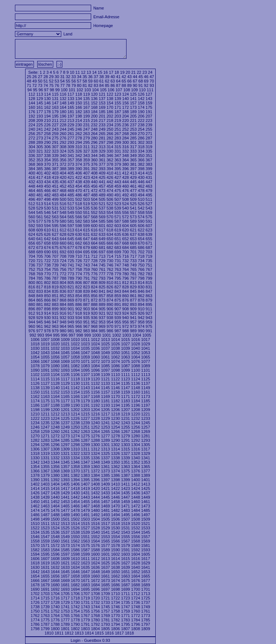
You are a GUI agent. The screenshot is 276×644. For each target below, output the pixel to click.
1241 (105, 423)
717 (133, 256)
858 (110, 296)
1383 (85, 475)
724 (63, 261)
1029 (145, 344)
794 (110, 278)
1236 (55, 423)
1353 (145, 462)
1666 (35, 580)
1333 (65, 458)
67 (135, 81)
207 (149, 116)
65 (124, 81)
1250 (75, 427)
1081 (65, 366)
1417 (65, 488)
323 (55, 151)
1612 (95, 559)
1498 (35, 519)
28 (46, 77)
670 (141, 243)
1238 (75, 423)
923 (118, 313)
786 (47, 278)
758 (79, 269)
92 (146, 85)
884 (63, 304)
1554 (115, 537)
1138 (35, 388)
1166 (75, 396)
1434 (115, 493)
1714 (35, 598)
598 (79, 226)
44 (135, 77)
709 (71, 256)
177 (39, 112)
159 (149, 103)
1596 (55, 554)
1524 (55, 528)
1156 (95, 392)
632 (94, 234)
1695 (85, 589)
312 (94, 147)
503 (86, 199)
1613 (105, 559)
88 (124, 85)
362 (110, 160)
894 (141, 304)
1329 (145, 453)
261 (71, 134)
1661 (105, 576)
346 (110, 156)
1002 (117, 335)
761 (102, 269)
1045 (65, 353)
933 (71, 318)
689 (39, 252)
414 (141, 173)
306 (47, 147)
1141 (65, 388)
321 (39, 151)
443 (118, 182)
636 (125, 234)
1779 (85, 620)
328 (94, 151)
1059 (85, 357)
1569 (145, 541)
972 (125, 326)
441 (102, 182)
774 (79, 274)
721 (39, 261)
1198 (35, 410)
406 (79, 173)
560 (32, 217)
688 (32, 252)
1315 (125, 449)
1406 (75, 484)
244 (63, 129)
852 (63, 296)
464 (32, 191)
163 (55, 107)
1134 (115, 383)
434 (47, 182)
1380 (55, 475)
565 (71, 217)
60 (96, 81)
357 (71, 160)
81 (85, 85)
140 (125, 99)
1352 (136, 462)
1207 (125, 410)
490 (110, 195)
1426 (35, 493)
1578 (115, 545)
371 (55, 164)
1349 (105, 462)
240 (32, 129)
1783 (125, 620)
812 (125, 283)
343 (86, 156)
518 (79, 204)
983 (86, 331)
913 (39, 313)
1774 (35, 620)
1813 (79, 633)
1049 (105, 353)
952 (94, 322)
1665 (145, 576)
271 (149, 134)
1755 (85, 611)
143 (149, 99)
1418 (75, 488)
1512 (55, 524)
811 (118, 283)
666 (110, 243)
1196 (136, 405)
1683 (85, 585)
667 (118, 243)
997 (72, 335)
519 (86, 204)
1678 (35, 585)
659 (55, 243)
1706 (75, 594)
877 (133, 300)
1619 (45, 563)
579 (55, 221)
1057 (65, 357)
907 (118, 309)
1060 (95, 357)
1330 (35, 458)
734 (141, 261)
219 (118, 120)
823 (86, 287)
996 (64, 335)
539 (118, 208)
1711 (125, 594)
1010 (75, 340)
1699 (125, 589)
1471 (125, 506)
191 (149, 112)
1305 (145, 445)
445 (133, 182)
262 (79, 134)
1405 (65, 484)
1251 (85, 427)
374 (79, 164)
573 (133, 217)
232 (94, 125)
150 (79, 103)
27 (40, 77)
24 (150, 72)
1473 (145, 506)
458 (110, 186)
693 (71, 252)
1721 (105, 598)
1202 (75, 410)
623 (149, 230)
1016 (136, 340)
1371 (85, 471)
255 (149, 129)
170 (110, 107)
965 (71, 326)
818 (47, 287)
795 (118, 278)
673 (39, 248)
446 (141, 182)
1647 (85, 572)
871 (86, 300)
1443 (85, 497)
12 (83, 72)
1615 (125, 559)
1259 (45, 432)
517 (71, 204)
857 (102, 296)
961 (39, 326)
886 (79, 304)
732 (125, 261)
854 (79, 296)
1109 (105, 375)
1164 (55, 396)
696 (94, 252)
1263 (85, 432)
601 (102, 226)
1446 (115, 497)
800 (32, 283)
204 (125, 116)
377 (102, 164)
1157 (105, 392)
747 (118, 265)
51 (46, 81)
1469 (105, 506)
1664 (136, 576)
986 (110, 331)
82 (90, 85)
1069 (65, 361)
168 (94, 107)
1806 (115, 629)
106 (111, 90)
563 (55, 217)
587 (118, 221)
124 (125, 94)
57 (79, 81)
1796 (136, 624)
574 (141, 217)
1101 (145, 370)
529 (39, 208)
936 (94, 318)
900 (63, 309)
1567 (125, 541)
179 (55, 112)
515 (55, 204)
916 (63, 313)
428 (125, 177)
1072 (95, 361)
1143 (85, 388)
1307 (45, 449)
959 (149, 322)
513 (39, 204)
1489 (65, 515)
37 (96, 77)
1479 (85, 510)
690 (47, 252)
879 (149, 300)
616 (94, 230)
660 (63, 243)
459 (118, 186)
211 (55, 120)
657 (39, 243)
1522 (35, 528)
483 (55, 195)
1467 (85, 506)
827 (118, 287)
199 (86, 116)
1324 (95, 453)
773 (71, 274)
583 (86, 221)
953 (102, 322)
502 (79, 199)
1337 (105, 458)
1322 (75, 453)
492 (125, 195)
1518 (115, 524)
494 (141, 195)
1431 (85, 493)
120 (94, 94)
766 (141, 269)
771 (55, 274)
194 (47, 116)
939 (118, 318)
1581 (145, 545)
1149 (145, 388)
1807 (125, 629)
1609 (65, 559)
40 (113, 77)
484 (63, 195)
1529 (105, 528)
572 (125, 217)
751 (149, 265)
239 (149, 125)
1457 (105, 502)
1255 (125, 427)
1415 (45, 488)
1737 (145, 602)
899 (55, 309)
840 (94, 291)
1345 (65, 462)
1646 (75, 572)
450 (47, 186)
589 (133, 221)
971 (118, 326)
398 (141, 169)
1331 (45, 458)
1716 (55, 598)
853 (71, 296)
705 (39, 256)
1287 (85, 440)
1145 (105, 388)
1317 (145, 449)
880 (32, 304)
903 (86, 309)
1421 (105, 488)
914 (47, 313)
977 (39, 331)
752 (32, 269)
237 (133, 125)
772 (63, 274)
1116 (55, 379)
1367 (45, 471)
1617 (145, 559)
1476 (55, 510)
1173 (145, 396)
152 (94, 103)
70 (152, 81)
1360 (95, 467)
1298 (75, 445)
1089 (145, 366)
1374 (115, 471)
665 (102, 243)
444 (125, 182)
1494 (115, 515)
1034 (75, 348)
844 (125, 291)
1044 (55, 353)
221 (133, 120)
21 (133, 72)
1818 (129, 633)
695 (86, 252)
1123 (125, 379)
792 (94, 278)
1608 (55, 559)
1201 (65, 410)
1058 (75, 357)
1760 (136, 611)
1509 (145, 519)
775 (86, 274)
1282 (35, 440)
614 (79, 230)
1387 (125, 475)
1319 (45, 453)
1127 (45, 383)
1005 (147, 335)
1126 (35, 383)
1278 (115, 436)
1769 (105, 616)
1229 (105, 418)
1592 (136, 550)
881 (39, 304)
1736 (136, 602)
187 (118, 112)
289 (39, 142)
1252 (95, 427)
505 (102, 199)
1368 (55, 471)
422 (79, 177)
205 (133, 116)
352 (32, 160)
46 (146, 77)
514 (47, 204)
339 (55, 156)
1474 (35, 510)
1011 (85, 340)
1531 (125, 528)
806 (79, 283)
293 (71, 142)
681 (102, 248)
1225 (65, 418)
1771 (125, 616)
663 (86, 243)
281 (102, 138)
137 (102, 99)
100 (64, 90)
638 (141, 234)
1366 (35, 471)
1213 (65, 414)
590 (141, 221)
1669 (65, 580)
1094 (75, 370)
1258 (35, 432)
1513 (65, 524)
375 (86, 164)
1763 (45, 616)
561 (39, 217)
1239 (85, 423)
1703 (45, 594)
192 (32, 116)
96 (41, 90)
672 (32, 248)
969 (102, 326)
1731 (85, 602)
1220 (136, 414)
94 (30, 90)
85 (107, 85)
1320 (55, 453)
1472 (136, 506)
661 (71, 243)
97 (46, 90)
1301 (105, 445)
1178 (75, 401)
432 (32, 182)
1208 (136, 410)
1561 (65, 541)
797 (133, 278)
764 (125, 269)
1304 (136, 445)
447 (149, 182)
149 (71, 103)
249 (102, 129)
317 (133, 147)
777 (102, 274)
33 (74, 77)
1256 (136, 427)
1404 (55, 484)
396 (125, 169)
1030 (35, 348)
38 (101, 77)
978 (47, 331)
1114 (35, 379)
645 (71, 239)
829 (133, 287)
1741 (65, 607)
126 (141, 94)
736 (32, 265)
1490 (75, 515)
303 (149, 142)
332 (125, 151)
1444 (95, 497)
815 (149, 283)
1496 (136, 515)
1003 (127, 335)
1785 (145, 620)
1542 (115, 532)
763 (118, 269)
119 (86, 94)
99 (57, 90)
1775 (45, 620)
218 (110, 120)
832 (32, 291)
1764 (55, 616)
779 (118, 274)
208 (32, 120)
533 (71, 208)
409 (102, 173)
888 (94, 304)
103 (88, 90)
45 (141, 77)
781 (133, 274)
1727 (45, 602)
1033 (65, 348)
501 (71, 199)
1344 (55, 462)
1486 (35, 515)
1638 (115, 567)
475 (118, 191)
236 (125, 125)
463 (149, 186)
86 (113, 85)
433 (39, 182)
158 (141, 103)
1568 (136, 541)
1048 (95, 353)
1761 (145, 611)
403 (55, 173)
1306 (35, 449)
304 (32, 147)
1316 (136, 449)
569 (102, 217)
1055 (45, 357)
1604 (136, 554)
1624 (95, 563)
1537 (65, 532)
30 (57, 77)
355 (55, 160)
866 (47, 300)
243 (55, 129)
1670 (75, 580)
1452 (55, 502)
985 (102, 331)
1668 (55, 580)
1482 (115, 510)
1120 (95, 379)
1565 (105, 541)
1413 (145, 484)
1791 (85, 624)
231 (86, 125)
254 (141, 129)
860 (125, 296)
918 (79, 313)
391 (86, 169)
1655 (45, 576)
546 (47, 212)
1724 (136, 598)
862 (141, 296)
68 (141, 81)
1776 (55, 620)
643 (55, 239)
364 (125, 160)
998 (80, 335)
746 (110, 265)
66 (129, 81)
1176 (55, 401)
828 (125, 287)
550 (79, 212)
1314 (115, 449)
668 (125, 243)
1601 (105, 554)
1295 (45, 445)
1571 (45, 545)
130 (47, 99)
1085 (105, 366)
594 (47, 226)
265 (102, 134)
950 (79, 322)
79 (74, 85)
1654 (35, 576)
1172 (136, 396)
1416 (55, 488)
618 (110, 230)
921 (102, 313)
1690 (35, 589)
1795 (125, 624)
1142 (75, 388)
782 (141, 274)
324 (63, 151)
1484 (136, 510)
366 (141, 160)
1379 (45, 475)
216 (94, 120)
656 (32, 243)
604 (125, 226)
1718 (75, 598)
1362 (115, 467)
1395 (85, 480)
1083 (85, 366)
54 (62, 81)
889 (102, 304)
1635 (85, 567)
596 (63, 226)
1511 (45, 524)
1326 (115, 453)
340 (63, 156)
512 (32, 204)
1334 (75, 458)
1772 (136, 616)
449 (39, 186)
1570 (35, 545)
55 (68, 81)
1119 (85, 379)
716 (125, 256)
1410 (115, 484)
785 (39, 278)
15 (100, 72)
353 (39, 160)
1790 (75, 624)
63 (113, 81)
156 (125, 103)
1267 (125, 432)
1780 (95, 620)
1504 (95, 519)
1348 (95, 462)
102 (80, 90)
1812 (69, 633)
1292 (136, 440)
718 (141, 256)
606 (141, 226)
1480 (95, 510)
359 (86, 160)
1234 (35, 423)
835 (55, 291)
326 (79, 151)
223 (149, 120)
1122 (115, 379)
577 (39, 221)
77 (62, 85)
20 (128, 72)
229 (71, 125)
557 (133, 212)
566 (79, 217)
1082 (75, 366)
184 (94, 112)
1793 (105, 624)
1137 (145, 383)
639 (149, 234)
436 (63, 182)
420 (63, 177)
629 (71, 234)
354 (47, 160)
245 (71, 129)
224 (32, 125)
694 (79, 252)
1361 (105, 467)
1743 (85, 607)
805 (71, 283)
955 (118, 322)
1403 (45, 484)
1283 (45, 440)
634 (110, 234)
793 (102, 278)
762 (110, 269)
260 (63, 134)
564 (63, 217)
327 (86, 151)
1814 (89, 633)
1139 (45, 388)
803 (55, 283)
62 (107, 81)
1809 (145, 629)
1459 (125, 502)
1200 (55, 410)
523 (118, 204)
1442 (75, 497)
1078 (35, 366)
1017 (145, 340)
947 (55, 322)
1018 (35, 344)
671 (149, 243)
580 (63, 221)
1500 (55, 519)
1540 (95, 532)
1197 (145, 405)
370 (47, 164)
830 (141, 287)
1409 (105, 484)
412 (125, 173)
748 (125, 265)
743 (86, 265)
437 (71, 182)
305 (39, 147)
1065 (145, 357)
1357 (65, 467)
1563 (85, 541)
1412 (136, 484)
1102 (35, 375)
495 (149, 195)
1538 (75, 532)
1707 (85, 594)
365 (133, 160)
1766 (75, 616)
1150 (35, 392)
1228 (95, 418)
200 (94, 116)
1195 (125, 405)
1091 (45, 370)
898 (47, 309)
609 (39, 230)
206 (141, 116)
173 (133, 107)
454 (79, 186)
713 (102, 256)
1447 (125, 497)
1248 (55, 427)
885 (71, 304)
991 (149, 331)
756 (63, 269)
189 (133, 112)
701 (133, 252)
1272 (55, 436)
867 (55, 300)
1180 (95, 401)
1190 (75, 405)
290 (47, 142)
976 (32, 331)
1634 (75, 567)
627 (55, 234)
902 (79, 309)
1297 (65, 445)
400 (32, 173)
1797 (145, 624)
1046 (75, 353)
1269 (145, 432)
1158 (115, 392)
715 (118, 256)
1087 (125, 366)
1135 (125, 383)
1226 (75, 418)
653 (133, 239)
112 (32, 94)
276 (63, 138)
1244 (136, 423)
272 (32, 138)
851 (55, 296)
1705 (65, 594)
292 (63, 142)
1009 (65, 340)
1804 (95, 629)
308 (63, 147)
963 (55, 326)
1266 (115, 432)
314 (110, 147)
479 (149, 191)
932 (63, 318)
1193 (105, 405)
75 (51, 85)
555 (118, 212)
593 (39, 226)
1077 (145, 361)
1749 (145, 607)
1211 (45, 414)
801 (39, 283)
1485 (145, 510)
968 (94, 326)
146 (47, 103)
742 (79, 265)
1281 (145, 436)
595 (55, 226)
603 (118, 226)
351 (149, 156)
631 (86, 234)
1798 (35, 629)
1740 (55, 607)
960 (32, 326)
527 (149, 204)
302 (141, 142)
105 (103, 90)
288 (32, 142)
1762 (35, 616)
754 (47, 269)
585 (102, 221)
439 (86, 182)
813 (133, 283)
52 (51, 81)
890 (110, 304)
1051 (125, 353)
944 (32, 322)
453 (71, 186)
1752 (55, 611)
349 (133, 156)
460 (125, 186)
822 (79, 287)
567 (86, 217)
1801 (65, 629)
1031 (45, 348)
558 (141, 212)
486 (79, 195)
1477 (65, 510)
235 (118, 125)
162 (47, 107)
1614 (115, 559)
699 (118, 252)
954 (110, 322)
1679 (45, 585)
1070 (75, 361)
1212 (55, 414)
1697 (105, 589)
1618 (35, 563)
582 (79, 221)
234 (110, 125)
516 (63, 204)
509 (133, 199)
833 (39, 291)
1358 (75, 467)
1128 (55, 383)
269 (133, 134)
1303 (125, 445)
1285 (65, 440)
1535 (45, 532)
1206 (115, 410)
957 (133, 322)
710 (79, 256)
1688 (136, 585)
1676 (136, 580)
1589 (105, 550)
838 (79, 291)
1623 (85, 563)
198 (79, 116)
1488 (55, 515)
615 (86, 230)
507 (118, 199)
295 (86, 142)
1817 (119, 633)
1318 (35, 453)
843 (118, 291)
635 (118, 234)
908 (125, 309)
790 (79, 278)
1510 (35, 524)
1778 (75, 620)
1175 (45, 401)
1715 (45, 598)
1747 (125, 607)
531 (55, 208)
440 (94, 182)
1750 (35, 611)
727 (86, 261)
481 (39, 195)
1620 (55, 563)
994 (48, 335)
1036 (95, 348)
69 (146, 81)
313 (102, 147)
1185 (145, 401)
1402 (35, 484)
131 (55, 99)
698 (110, 252)
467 (55, 191)
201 (102, 116)
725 (71, 261)
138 (110, 99)
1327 (125, 453)
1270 (35, 436)
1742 (75, 607)
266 (110, 134)
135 (86, 99)
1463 (45, 506)
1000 (96, 335)
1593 (145, 550)
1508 (136, 519)
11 (78, 72)
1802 (75, 629)
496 (32, 199)
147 (55, 103)
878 (141, 300)
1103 (45, 375)
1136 (136, 383)
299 (118, 142)
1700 (136, 589)
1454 (75, 502)
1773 (145, 616)
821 (71, 287)
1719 (85, 598)
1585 (65, 550)
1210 (35, 414)
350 (141, 156)
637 (133, 234)
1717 (65, 598)
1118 (75, 379)
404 (63, 173)
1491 (85, 515)
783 (149, 274)
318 (141, 147)
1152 (55, 392)
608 (32, 230)
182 (79, 112)
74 (46, 85)
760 (94, 269)
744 (94, 265)
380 (125, 164)
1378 (35, 475)
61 (101, 81)
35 (85, 77)
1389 (145, 475)
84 (101, 85)
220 (125, 120)
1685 (105, 585)
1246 (35, 427)
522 (110, 204)
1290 (115, 440)
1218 (115, 414)
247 (86, 129)
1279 (125, 436)
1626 (115, 563)
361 (102, 160)
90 (135, 85)
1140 (55, 388)
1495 (125, 515)
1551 (85, 537)
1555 (125, 537)
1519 (125, 524)
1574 (75, 545)
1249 (65, 427)
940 (125, 318)
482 (47, 195)
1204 (95, 410)
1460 (136, 502)
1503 (85, 519)
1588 (95, 550)
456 (94, 186)
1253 (105, 427)
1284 (55, 440)
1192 (95, 405)
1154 (75, 392)
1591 (125, 550)
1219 (125, 414)
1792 (95, 624)
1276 (95, 436)
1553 (105, 537)
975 (149, 326)
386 (47, 169)
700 (125, 252)
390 (79, 169)
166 (79, 107)
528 (32, 208)
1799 (45, 629)
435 (55, 182)
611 (55, 230)
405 (71, 173)
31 (62, 77)
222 (141, 120)
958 (141, 322)
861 (133, 296)
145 (39, 103)
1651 (125, 572)
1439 (45, 497)
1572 (55, 545)
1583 (45, 550)
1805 (105, 629)
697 (102, 252)
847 (149, 291)
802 (47, 283)
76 (57, 85)
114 (47, 94)
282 (110, 138)
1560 (55, 541)
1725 (145, 598)
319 (149, 147)
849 (39, 296)
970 (110, 326)
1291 (125, 440)
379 (118, 164)
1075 (125, 361)
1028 (136, 344)
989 (133, 331)
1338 (115, 458)
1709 (105, 594)
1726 (35, 602)
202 (110, 116)
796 (125, 278)
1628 (136, 563)
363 (118, 160)
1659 (85, 576)
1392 (55, 480)
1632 (55, 567)
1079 (45, 366)
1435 (125, 493)
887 (86, 304)
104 (95, 90)
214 (79, 120)
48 (29, 81)
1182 (115, 401)
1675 (125, 580)
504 (94, 199)
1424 (136, 488)
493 (133, 195)
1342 (35, 462)
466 (47, 191)
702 (141, 252)
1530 (115, 528)
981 (71, 331)
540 (125, 208)
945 (39, 322)
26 (35, 77)
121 (102, 94)
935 (86, 318)
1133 (105, 383)
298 (110, 142)
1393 (65, 480)
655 (149, 239)
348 (125, 156)
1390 (35, 480)
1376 (136, 471)
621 (133, 230)
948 (63, 322)
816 (32, 287)
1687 (125, 585)
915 (55, 313)
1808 (136, 629)
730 (110, 261)
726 (79, 261)
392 (94, 169)
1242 (115, 423)
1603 (125, 554)
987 (118, 331)
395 (118, 169)
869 (71, 300)
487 (86, 195)
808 (94, 283)
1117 (65, 379)
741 (71, 265)
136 (94, 99)
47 (152, 77)
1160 (136, 392)
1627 (125, 563)
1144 (95, 388)
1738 (35, 607)
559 (149, 212)
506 (110, 199)
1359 (85, 467)
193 (39, 116)
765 (133, 269)
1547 (45, 537)
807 (86, 283)
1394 (75, 480)
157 (133, 103)
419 (55, 177)
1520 (136, 524)
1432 (95, 493)
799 (149, 278)
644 (63, 239)
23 (145, 72)
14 (94, 72)
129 (39, 99)
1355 (45, 467)
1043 (45, 353)
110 (142, 90)
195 (55, 116)
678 (79, 248)
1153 (65, 392)
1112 (136, 375)
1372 (95, 471)
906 (110, 309)
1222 (35, 418)
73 (40, 85)
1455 (85, 502)
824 (94, 287)
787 (55, 278)
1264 (95, 432)
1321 (65, 453)
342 (79, 156)
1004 (137, 335)
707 (55, 256)
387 (55, 169)
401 (39, 173)
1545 (145, 532)
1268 (136, 432)
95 (35, 90)
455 (86, 186)
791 (86, 278)
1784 (136, 620)
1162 (35, 396)
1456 (95, 502)
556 (125, 212)
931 (55, 318)
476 (125, 191)
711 (86, 256)
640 (32, 239)
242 (47, 129)
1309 (65, 449)
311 (86, 147)
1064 (136, 357)
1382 (75, 475)
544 (32, 212)
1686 (115, 585)
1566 (115, 541)
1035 (85, 348)
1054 (35, 357)
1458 (115, 502)
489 (102, 195)
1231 (125, 418)
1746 (115, 607)
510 (141, 199)
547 (55, 212)
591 (149, 221)
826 (110, 287)
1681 (65, 585)
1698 (115, 589)
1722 (115, 598)
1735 (125, 602)
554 (110, 212)
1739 (45, 607)
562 (47, 217)
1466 (75, 506)
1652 (136, 572)
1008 (55, 340)
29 (51, 77)
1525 (65, 528)
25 (29, 77)
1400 (136, 480)
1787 (45, 624)
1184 (136, 401)
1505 (105, 519)
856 (94, 296)
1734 (115, 602)
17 (111, 72)
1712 (136, 594)
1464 (55, 506)
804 (63, 283)
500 (63, 199)
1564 (95, 541)
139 (118, 99)
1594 (35, 554)
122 (110, 94)
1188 (55, 405)
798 (141, 278)
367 (149, 160)
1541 (105, 532)
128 (32, 99)
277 (71, 138)
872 (94, 300)
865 (39, 300)
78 (68, 85)
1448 (136, 497)
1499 (45, 519)
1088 (136, 366)
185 (102, 112)
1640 (136, 567)
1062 (115, 357)
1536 (55, 532)
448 (32, 186)
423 (86, 177)
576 (32, 221)
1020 (55, 344)
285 (133, 138)
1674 (115, 580)
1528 (95, 528)
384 (32, 169)
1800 (55, 629)
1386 (115, 475)
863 (149, 296)
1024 (95, 344)
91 (141, 85)
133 (71, 99)
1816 (109, 633)
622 (141, 230)
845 (133, 291)
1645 (65, 572)
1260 (55, 432)
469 (71, 191)
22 (139, 72)
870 (79, 300)
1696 (95, 589)
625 (39, 234)
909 (133, 309)
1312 (95, 449)
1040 (136, 348)
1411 (125, 484)
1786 (35, 624)
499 (55, 199)
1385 (105, 475)
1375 (125, 471)
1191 (85, 405)
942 (141, 318)
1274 (75, 436)
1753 (65, 611)
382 (141, 164)
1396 (95, 480)
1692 (55, 589)
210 (47, 120)
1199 (45, 410)
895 (149, 304)
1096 (95, 370)
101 (72, 90)
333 (133, 151)
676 (63, 248)
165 (71, 107)
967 (86, 326)
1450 (35, 502)
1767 (85, 616)
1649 (105, 572)
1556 (136, 537)
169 (102, 107)
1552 (95, 537)
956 (125, 322)
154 (110, 103)
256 (32, 134)
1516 (95, 524)
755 (55, 269)
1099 (125, 370)
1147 (125, 388)
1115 (45, 379)
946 (47, 322)
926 (141, 313)
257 (39, 134)
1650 (115, 572)
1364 (136, 467)
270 (141, 134)
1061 (105, 357)
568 (94, 217)
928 (32, 318)
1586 (75, 550)
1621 (65, 563)
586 (110, 221)
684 (125, 248)
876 (125, 300)
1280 (136, 436)
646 (79, 239)
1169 (105, 396)
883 (55, 304)
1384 (95, 475)
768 (32, 274)
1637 (105, 567)
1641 (145, 567)
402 (47, 173)
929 (39, 318)
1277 (105, 436)
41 (118, 77)
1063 (125, 357)
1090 (35, 370)
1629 (145, 563)
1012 (95, 340)
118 (79, 94)
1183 (125, 401)
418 (47, 177)
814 (141, 283)
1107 (85, 375)
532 (63, 208)
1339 (125, 458)
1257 (145, 427)
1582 (35, 550)
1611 (85, 559)
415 (149, 173)
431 (149, 177)
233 (102, 125)
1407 (85, 484)
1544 (136, 532)
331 (118, 151)
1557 (145, 537)
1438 (35, 497)
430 (141, 177)
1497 (145, 515)
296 (94, 142)
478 (141, 191)
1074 (115, 361)
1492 (95, 515)
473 (102, 191)
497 (39, 199)
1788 (55, 624)
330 (110, 151)
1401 (145, 480)
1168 (95, 396)
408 (94, 173)
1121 (105, 379)
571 (118, 217)
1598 (75, 554)
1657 (65, 576)
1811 (59, 633)
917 (71, 313)
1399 (125, 480)
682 (110, 248)
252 (125, 129)
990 (141, 331)
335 (149, 151)
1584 (55, 550)
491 (118, 195)
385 (39, 169)
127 (149, 94)
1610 (75, 559)
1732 (95, 602)
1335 (85, 458)
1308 (55, 449)
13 (89, 72)
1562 (75, 541)
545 (39, 212)
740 (63, 265)
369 (39, 164)
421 (71, 177)
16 (105, 72)
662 (79, 243)
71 (29, 85)
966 (79, 326)
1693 (65, 589)
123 (118, 94)
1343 (45, 462)
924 (125, 313)
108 (127, 90)
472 (94, 191)
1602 (115, 554)
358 (79, 160)
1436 (136, 493)
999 (88, 335)
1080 (55, 366)
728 (94, 261)
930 (47, 318)
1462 (35, 506)
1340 (136, 458)
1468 (95, 506)
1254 (115, 427)
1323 (85, 453)
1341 (145, 458)
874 (110, 300)
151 (86, 103)
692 (63, 252)
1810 (49, 633)
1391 (45, 480)
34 (79, 77)
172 (125, 107)
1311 (85, 449)
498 (47, 199)
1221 (145, 414)
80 (79, 85)
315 (118, 147)
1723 (125, 598)
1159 (125, 392)
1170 (115, 396)
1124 (136, 379)
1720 (95, 598)
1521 (145, 524)
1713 (145, 594)
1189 (65, 405)
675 (55, 248)
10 (72, 72)
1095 (85, 370)
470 (79, 191)
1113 (145, 375)
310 (79, 147)
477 (133, 191)
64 (118, 81)
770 (47, 274)
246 (79, 129)
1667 (45, 580)
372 (63, 164)
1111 (125, 375)
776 (94, 274)
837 (71, 291)
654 (141, 239)
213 (71, 120)
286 (141, 138)
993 (40, 335)
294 (79, 142)
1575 (85, 545)
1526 (75, 528)
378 (110, 164)
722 (47, 261)
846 (141, 291)
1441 (65, 497)
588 (125, 221)
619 (118, 230)
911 (149, 309)
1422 (115, 488)
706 (47, 256)
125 (133, 94)
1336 (95, 458)
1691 (45, 589)
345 (102, 156)
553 (102, 212)
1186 (35, 405)
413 (133, 173)
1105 (65, 375)
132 (63, 99)
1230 (115, 418)
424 (94, 177)
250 (110, 129)
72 (35, 85)
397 (133, 169)
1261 (65, 432)
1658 (75, 576)
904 (94, 309)
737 (39, 265)
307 (55, 147)
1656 (55, 576)
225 (39, 125)
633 (102, 234)
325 (71, 151)
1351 (125, 462)
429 (133, 177)
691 (55, 252)
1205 (105, 410)
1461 (145, 502)
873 (102, 300)
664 (94, 243)
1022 (75, 344)
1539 (85, 532)
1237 (65, 423)
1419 (85, 488)
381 (133, 164)
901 (71, 309)
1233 (145, 418)
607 (149, 226)
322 (47, 151)
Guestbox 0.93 (97, 640)
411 (118, 173)
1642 (35, 572)
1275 (85, 436)
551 (86, 212)
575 (149, 217)
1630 (35, 567)
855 (86, 296)
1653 (145, 572)
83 (96, 85)
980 (63, 331)
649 (102, 239)
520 (94, 204)
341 (71, 156)
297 (102, 142)
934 (79, 318)
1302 (115, 445)
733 (133, 261)
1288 (95, 440)
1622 (75, 563)
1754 (75, 611)
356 (63, 160)
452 (63, 186)
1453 (65, 502)
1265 (105, 432)
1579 (125, 545)
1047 (85, 353)
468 (63, 191)
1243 (125, 423)
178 (47, 112)
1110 (115, 375)
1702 (35, 594)
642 (47, 239)
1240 (95, 423)
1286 (75, 440)
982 (79, 331)
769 (39, 274)
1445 (105, 497)
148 (63, 103)
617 (102, 230)
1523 (45, 528)
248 (94, 129)
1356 (55, 467)
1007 (45, 340)
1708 (95, 594)
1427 (45, 493)
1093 (65, 370)
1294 (35, 445)
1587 (85, 550)
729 (102, 261)
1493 (105, 515)
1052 (136, 353)
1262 (75, 432)
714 (110, 256)
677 (71, 248)
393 (102, 169)
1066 (35, 361)
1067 (45, 361)
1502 (75, 519)
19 (122, 72)
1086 (115, 366)
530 (47, 208)
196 (63, 116)
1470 (115, 506)
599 (86, 226)
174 (141, 107)
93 (152, 85)
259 (55, 134)
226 (47, 125)
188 (125, 112)
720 (32, 261)
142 (141, 99)
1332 (55, 458)
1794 (115, 624)
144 (32, 103)
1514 (75, 524)
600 (94, 226)
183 (86, 112)
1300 (95, 445)
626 (47, 234)
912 (32, 313)
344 (94, 156)
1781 (105, 620)
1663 (125, 576)
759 (86, 269)
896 (32, 309)
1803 (85, 629)
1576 (95, 545)
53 (57, 81)
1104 (55, 375)
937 (102, 318)
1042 (35, 353)
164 (63, 107)
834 (47, 291)
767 (149, 269)
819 (55, 287)
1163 (45, 396)
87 (118, 85)
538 (110, 208)
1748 (136, 607)
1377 (145, 471)
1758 (115, 611)
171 (118, 107)
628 (63, 234)
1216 (95, 414)
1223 (45, 418)
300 (125, 142)
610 (47, 230)
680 (94, 248)
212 (63, 120)
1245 (145, 423)
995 (56, 335)
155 (118, 103)
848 (32, 296)
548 (63, 212)
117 (71, 94)
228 (63, 125)
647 (86, 239)
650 (110, 239)
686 (141, 248)
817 (39, 287)
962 (47, 326)
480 (32, 195)
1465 (65, 506)
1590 (115, 550)
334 (141, 151)
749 (133, 265)
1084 (95, 366)
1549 (65, 537)
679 (86, 248)
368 (32, 164)
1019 (45, 344)
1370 (75, 471)
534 (79, 208)
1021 (65, 344)
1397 (105, 480)
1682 (75, 585)
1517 (105, 524)
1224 (55, 418)
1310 (75, 449)
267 (118, 134)
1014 (115, 340)
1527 (85, 528)
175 (149, 107)
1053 (145, 353)
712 (94, 256)
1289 (105, 440)
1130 (75, 383)
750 (141, 265)
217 (102, 120)
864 (32, 300)
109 (135, 90)
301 (133, 142)
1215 (85, 414)
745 (102, 265)
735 (149, 261)
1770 (115, 616)
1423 (125, 488)
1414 (35, 488)
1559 (45, 541)
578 (47, 221)
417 (39, 177)
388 (63, 169)
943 (149, 318)
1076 (136, 361)
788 (63, 278)
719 (149, 256)
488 (94, 195)
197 (71, 116)
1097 (105, 370)
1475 (45, 510)
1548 (55, 537)
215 (86, 120)
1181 (105, 401)
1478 (75, 510)
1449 (145, 497)
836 (63, 291)
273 (39, 138)
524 (125, 204)
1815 (99, 633)
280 (94, 138)
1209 (145, 410)
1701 (145, 589)
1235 (45, 423)
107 (119, 90)
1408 (95, 484)
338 (47, 156)
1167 (85, 396)
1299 (85, 445)
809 (102, 283)
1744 (95, 607)
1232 (136, 418)
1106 (75, 375)
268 (125, 134)
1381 (65, 475)
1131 (85, 383)
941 (133, 318)
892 (125, 304)
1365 (145, 467)
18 (117, 72)
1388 (136, 475)
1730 (75, 602)
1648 (95, 572)
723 (55, 261)
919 (86, 313)
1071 (85, 361)
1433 (105, 493)
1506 (115, 519)
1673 (105, 580)
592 (32, 226)
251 (118, 129)
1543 (125, 532)
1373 (105, 471)
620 (125, 230)
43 (129, 77)
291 (55, 142)
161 (39, 107)
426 (110, 177)
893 (133, 304)
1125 (145, 379)
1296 (55, 445)
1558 (35, 541)
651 (118, 239)
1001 (106, 335)
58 (85, 81)
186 (110, 112)
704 (32, 256)
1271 (45, 436)
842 (110, 291)
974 (141, 326)
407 (86, 173)
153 (102, 103)
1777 (65, 620)
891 (118, 304)
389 (71, 169)
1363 (125, 467)
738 (47, 265)
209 (39, 120)
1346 (75, 462)
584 (94, 221)
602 (110, 226)
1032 (55, 348)
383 (149, 164)
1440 (55, 497)
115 (55, 94)
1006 (35, 340)
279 (86, 138)
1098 (115, 370)
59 (90, 81)
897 (39, 309)
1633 (65, 567)
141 (133, 99)
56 (74, 81)
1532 (136, 528)
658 (47, 243)
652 (125, 239)
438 (79, 182)
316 (125, 147)
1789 (65, 624)
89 (129, 85)
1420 (95, 488)
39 (107, 77)
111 (150, 90)
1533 (145, 528)
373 (71, 164)
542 (141, 208)
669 (133, 243)
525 (133, 204)
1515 (85, 524)
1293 (145, 440)
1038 (115, 348)
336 (32, 156)
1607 (45, 559)
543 (149, 208)
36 (90, 77)
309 (71, 147)
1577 (105, 545)
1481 (105, 510)
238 (141, 125)
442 (110, 182)
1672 (95, 580)
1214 (75, 414)
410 (110, 173)
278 (79, 138)
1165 (65, 396)
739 (55, 265)
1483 (125, 510)
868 (63, 300)
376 (94, 164)
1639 (125, 567)
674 (47, 248)
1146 (115, 388)
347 (118, 156)
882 (47, 304)
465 (39, 191)
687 (149, 248)
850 (47, 296)
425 (102, 177)
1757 (105, 611)
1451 (45, 502)
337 (39, 156)
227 (55, 125)
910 (141, 309)
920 (94, 313)
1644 (55, 572)
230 (79, 125)
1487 (45, 515)
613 (71, 230)
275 (55, 138)
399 (149, 169)
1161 (145, 392)
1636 (95, 567)
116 (63, 94)
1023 (85, 344)
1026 (115, 344)
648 (94, 239)
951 (86, 322)
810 (110, 283)
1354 (35, 467)
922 (110, 313)
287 (149, 138)
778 (110, 274)
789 (71, 278)
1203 (85, 410)
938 (110, 318)
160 (32, 107)
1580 (136, 545)
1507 (125, 519)
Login (76, 640)
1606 (35, 559)
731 (118, 261)
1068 (55, 361)
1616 (136, 559)
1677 (145, 580)
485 (71, 195)
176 (32, 112)
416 (32, 177)
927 (149, 313)
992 (33, 335)
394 (110, 169)
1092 (55, 370)
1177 (65, 401)
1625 (105, 563)
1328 (136, 453)
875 (118, 300)
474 (110, 191)
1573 (65, 545)
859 (118, 296)
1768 (95, 616)
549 (71, 212)
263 (86, 134)
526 (141, 204)
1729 (65, 602)
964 (63, 326)
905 (102, 309)
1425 (145, 488)
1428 (55, 493)
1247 (45, 427)
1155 (85, 392)
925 (133, 313)
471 (86, 191)
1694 (75, 589)
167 (86, 107)
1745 (105, 607)
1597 (65, 554)
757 (71, 269)
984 (94, 331)
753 (39, 269)
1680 (55, 585)
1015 (125, 340)
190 (141, 112)
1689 (145, 585)
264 (94, 134)
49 (35, 81)
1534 (35, 532)
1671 (85, 580)
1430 (75, 493)
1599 (85, 554)
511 (149, 199)
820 (63, 287)
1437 (145, 493)
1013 (105, 340)
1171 (125, 396)
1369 (65, 471)
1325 (105, 453)
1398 (115, 480)
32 (68, 77)
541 (133, 208)
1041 (145, 348)
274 (47, 138)
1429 (65, 493)
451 (55, 186)
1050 (115, 353)
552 (94, 212)
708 (63, 256)
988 (125, 331)
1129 (65, 383)
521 (102, 204)
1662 (115, 576)
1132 (95, 383)
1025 (105, 344)
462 (141, 186)
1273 (65, 436)
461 (133, 186)
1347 (85, 462)
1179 (85, 401)
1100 (136, 370)
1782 (115, 620)
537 (102, 208)
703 (149, 252)
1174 (35, 401)
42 (124, 77)
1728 (55, 602)
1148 (136, 388)
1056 (55, 357)
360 (94, 160)
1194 (115, 405)
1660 (95, 576)
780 (125, 274)
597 (71, 226)
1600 (95, 554)
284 (125, 138)
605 (133, 226)
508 (125, 199)
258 (47, 134)
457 (102, 186)
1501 (65, 519)
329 (102, 151)
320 (32, 151)
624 (32, 234)
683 (118, 248)
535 (86, 208)
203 (118, 116)
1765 (65, 616)
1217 (105, 414)
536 (94, 208)
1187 (45, 405)
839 (86, 291)
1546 (35, 537)
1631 (45, 567)
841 (102, 291)
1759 (125, 611)
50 (40, 81)
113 (39, 94)
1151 (45, 392)
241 (39, 129)
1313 (105, 449)
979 (55, 331)
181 (71, 112)
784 (32, 278)
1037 (105, 348)
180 (63, 112)
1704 (55, 594)
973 (133, 326)
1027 (125, 344)
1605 (145, 554)
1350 (115, 462)
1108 (95, 375)
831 (149, 287)
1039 (125, 348)
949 (71, 322)
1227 (85, 418)
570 (110, 217)
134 (79, 99)
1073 (105, 361)
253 (133, 129)
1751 (45, 611)
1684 (95, 585)
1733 (105, 602)
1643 (45, 572)
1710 (115, 594)
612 (63, 230)
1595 (45, 554)
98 (52, 90)
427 (118, 177)
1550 (75, 537)
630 (79, 234)
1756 (95, 611)
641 (39, 239)
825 (102, 287)
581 (71, 221)
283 (118, 138)
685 (133, 248)
